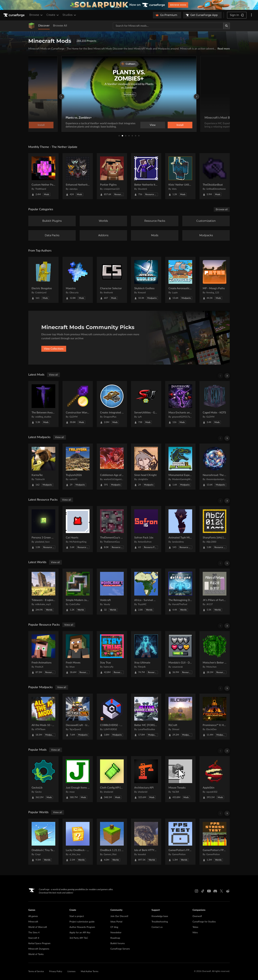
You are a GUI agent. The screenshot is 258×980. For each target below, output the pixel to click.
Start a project (77, 916)
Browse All (60, 26)
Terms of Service (36, 972)
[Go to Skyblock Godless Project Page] (146, 280)
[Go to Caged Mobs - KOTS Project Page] (215, 404)
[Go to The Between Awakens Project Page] (43, 404)
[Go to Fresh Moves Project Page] (78, 654)
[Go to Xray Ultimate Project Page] (146, 654)
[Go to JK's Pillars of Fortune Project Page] (215, 592)
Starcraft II (34, 938)
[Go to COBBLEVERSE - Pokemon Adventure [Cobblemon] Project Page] (112, 717)
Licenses (71, 972)
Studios (70, 15)
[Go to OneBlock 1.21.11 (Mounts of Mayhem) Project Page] (112, 842)
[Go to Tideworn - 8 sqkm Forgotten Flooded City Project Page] (43, 592)
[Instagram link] (196, 891)
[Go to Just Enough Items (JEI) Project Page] (78, 779)
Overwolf (197, 916)
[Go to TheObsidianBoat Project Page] (215, 176)
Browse (36, 15)
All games (33, 916)
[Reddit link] (228, 891)
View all (53, 375)
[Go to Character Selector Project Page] (112, 280)
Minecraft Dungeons (39, 949)
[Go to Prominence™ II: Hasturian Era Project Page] (215, 717)
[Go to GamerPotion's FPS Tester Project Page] (180, 842)
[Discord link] (215, 891)
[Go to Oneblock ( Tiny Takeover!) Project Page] (43, 842)
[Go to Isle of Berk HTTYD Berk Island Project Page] (146, 842)
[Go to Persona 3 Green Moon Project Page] (43, 529)
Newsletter (116, 933)
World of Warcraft (38, 927)
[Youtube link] (209, 891)
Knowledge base (160, 916)
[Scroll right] (227, 376)
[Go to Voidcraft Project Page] (112, 592)
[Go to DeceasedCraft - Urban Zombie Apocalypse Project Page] (78, 717)
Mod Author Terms (90, 972)
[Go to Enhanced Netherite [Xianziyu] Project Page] (78, 176)
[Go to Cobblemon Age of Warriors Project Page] (112, 467)
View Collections (54, 349)
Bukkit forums (118, 943)
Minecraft (33, 922)
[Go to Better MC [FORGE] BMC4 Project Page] (146, 717)
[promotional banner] (129, 5)
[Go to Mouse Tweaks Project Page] (180, 779)
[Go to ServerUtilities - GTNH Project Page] (146, 404)
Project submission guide (82, 922)
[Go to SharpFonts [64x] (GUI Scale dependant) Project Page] (215, 529)
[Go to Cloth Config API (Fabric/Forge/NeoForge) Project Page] (112, 779)
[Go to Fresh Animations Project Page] (43, 654)
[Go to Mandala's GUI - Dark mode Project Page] (180, 654)
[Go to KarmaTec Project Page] (43, 467)
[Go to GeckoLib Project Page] (43, 779)
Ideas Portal (116, 922)
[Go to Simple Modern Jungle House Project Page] (78, 592)
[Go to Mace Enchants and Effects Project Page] (180, 404)
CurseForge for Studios (204, 922)
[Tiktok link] (203, 891)
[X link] (221, 891)
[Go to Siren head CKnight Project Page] (146, 467)
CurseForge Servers (120, 949)
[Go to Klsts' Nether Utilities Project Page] (180, 176)
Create (53, 15)
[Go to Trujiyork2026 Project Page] (78, 467)
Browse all (222, 209)
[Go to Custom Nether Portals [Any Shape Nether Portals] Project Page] (43, 176)
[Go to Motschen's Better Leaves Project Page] (215, 654)
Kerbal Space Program (39, 943)
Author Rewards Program (82, 927)
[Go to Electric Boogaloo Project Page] (43, 280)
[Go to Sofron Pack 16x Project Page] (146, 529)
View (153, 125)
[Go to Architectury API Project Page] (146, 779)
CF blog (114, 927)
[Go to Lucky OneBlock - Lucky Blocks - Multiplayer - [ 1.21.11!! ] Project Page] (78, 842)
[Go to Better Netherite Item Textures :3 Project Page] (146, 176)
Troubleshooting (160, 922)
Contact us (157, 927)
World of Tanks (36, 954)
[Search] (227, 26)
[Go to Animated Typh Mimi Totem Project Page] (180, 529)
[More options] (251, 15)
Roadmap (115, 938)
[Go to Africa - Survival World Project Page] (146, 592)
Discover (44, 26)
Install (180, 125)
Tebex (195, 927)
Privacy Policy (56, 972)
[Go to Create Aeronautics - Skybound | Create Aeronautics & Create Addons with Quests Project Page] (180, 280)
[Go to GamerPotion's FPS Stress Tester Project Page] (215, 842)
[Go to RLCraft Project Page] (180, 717)
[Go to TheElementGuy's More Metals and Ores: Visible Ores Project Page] (112, 529)
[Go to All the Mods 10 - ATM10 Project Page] (43, 717)
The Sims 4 (34, 933)
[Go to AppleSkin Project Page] (215, 779)
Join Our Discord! (119, 916)
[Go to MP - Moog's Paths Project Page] (215, 280)
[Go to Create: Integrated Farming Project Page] (112, 404)
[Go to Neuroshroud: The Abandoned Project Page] (215, 467)
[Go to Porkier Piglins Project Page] (112, 176)
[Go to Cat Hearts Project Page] (78, 529)
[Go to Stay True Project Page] (112, 654)
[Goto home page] (14, 15)
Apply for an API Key (80, 933)
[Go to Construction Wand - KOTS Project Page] (78, 404)
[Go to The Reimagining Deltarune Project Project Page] (180, 592)
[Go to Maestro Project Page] (78, 280)
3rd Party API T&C (79, 938)
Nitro (195, 933)
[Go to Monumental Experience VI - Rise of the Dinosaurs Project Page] (180, 467)
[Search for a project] (168, 26)
